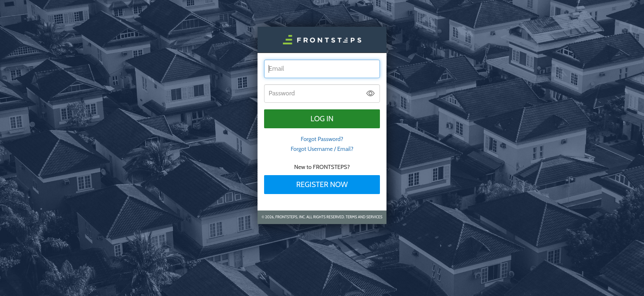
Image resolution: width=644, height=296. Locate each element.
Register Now (322, 185)
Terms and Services (364, 217)
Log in (322, 119)
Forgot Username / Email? (322, 149)
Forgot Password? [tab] (322, 139)
